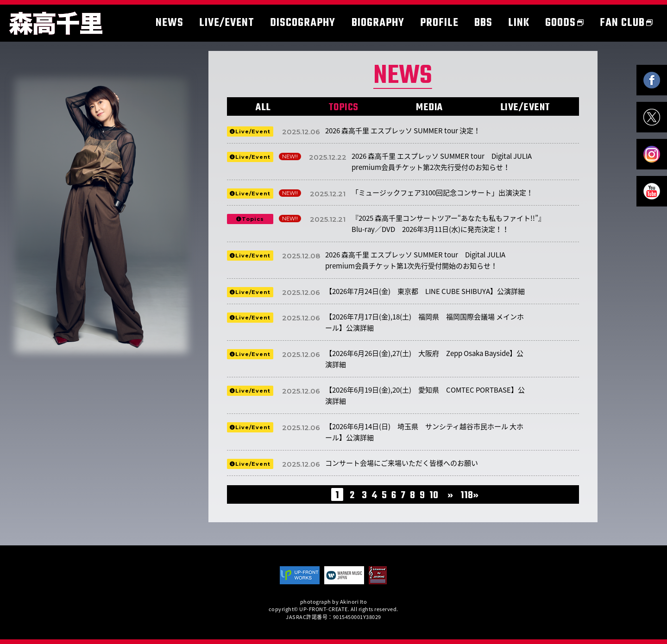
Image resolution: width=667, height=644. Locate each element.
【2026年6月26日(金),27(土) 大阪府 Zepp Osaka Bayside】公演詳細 (424, 359)
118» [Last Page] (469, 495)
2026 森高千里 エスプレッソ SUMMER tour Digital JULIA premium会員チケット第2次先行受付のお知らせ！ (442, 162)
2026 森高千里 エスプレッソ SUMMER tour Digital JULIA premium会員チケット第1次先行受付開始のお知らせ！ (415, 260)
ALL (263, 107)
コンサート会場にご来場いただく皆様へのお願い (402, 463)
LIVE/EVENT (525, 107)
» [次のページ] (450, 495)
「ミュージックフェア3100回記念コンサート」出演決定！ (442, 193)
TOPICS (343, 107)
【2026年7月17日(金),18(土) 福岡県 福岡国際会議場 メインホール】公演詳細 (425, 322)
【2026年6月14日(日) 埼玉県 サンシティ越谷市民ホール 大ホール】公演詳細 (424, 432)
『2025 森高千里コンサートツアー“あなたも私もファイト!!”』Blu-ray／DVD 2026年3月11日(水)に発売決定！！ (448, 224)
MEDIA (429, 107)
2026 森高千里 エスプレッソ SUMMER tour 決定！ (403, 131)
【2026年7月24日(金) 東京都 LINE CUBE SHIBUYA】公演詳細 (425, 291)
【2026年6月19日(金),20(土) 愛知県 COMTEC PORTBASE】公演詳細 (425, 395)
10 (434, 495)
